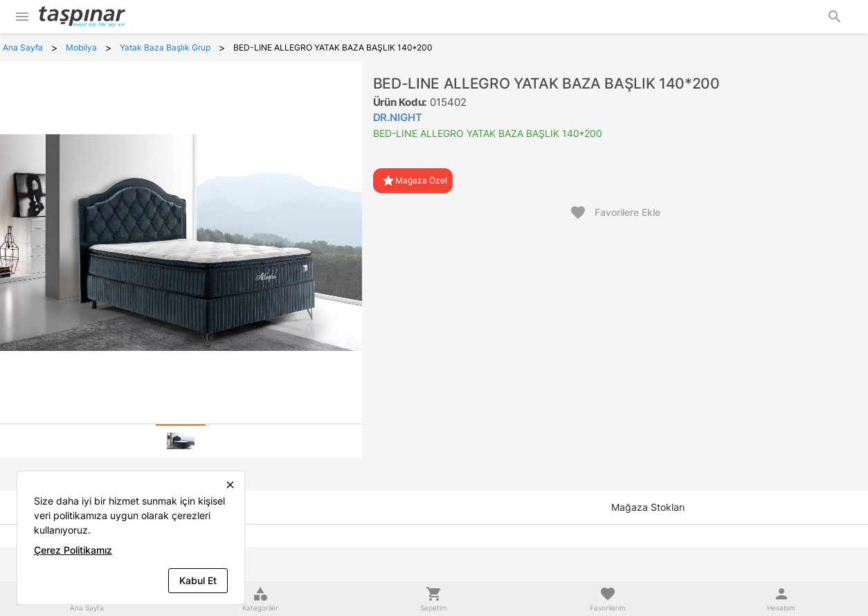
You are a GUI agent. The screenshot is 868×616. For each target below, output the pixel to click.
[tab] (181, 441)
